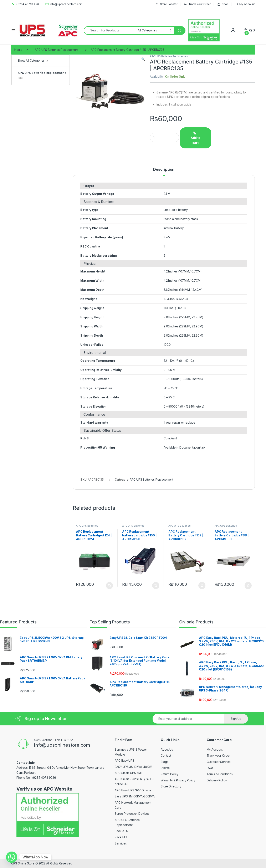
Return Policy (170, 774)
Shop (223, 4)
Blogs (164, 762)
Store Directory (171, 786)
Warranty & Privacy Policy (178, 780)
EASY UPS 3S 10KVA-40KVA (134, 767)
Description (164, 170)
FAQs (210, 768)
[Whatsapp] (12, 857)
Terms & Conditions (220, 774)
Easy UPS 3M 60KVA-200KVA (135, 796)
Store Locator (167, 4)
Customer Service (219, 762)
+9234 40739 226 (25, 4)
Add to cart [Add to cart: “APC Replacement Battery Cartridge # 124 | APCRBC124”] (109, 586)
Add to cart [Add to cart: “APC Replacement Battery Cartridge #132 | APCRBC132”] (202, 586)
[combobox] (110, 30)
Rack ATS (121, 831)
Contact (166, 755)
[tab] (164, 171)
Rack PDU (121, 837)
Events (165, 768)
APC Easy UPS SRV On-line (133, 790)
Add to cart (196, 140)
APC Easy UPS (124, 760)
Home (18, 50)
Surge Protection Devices (132, 814)
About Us (167, 749)
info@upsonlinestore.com (64, 4)
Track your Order (218, 755)
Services (121, 843)
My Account (245, 4)
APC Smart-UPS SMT (129, 773)
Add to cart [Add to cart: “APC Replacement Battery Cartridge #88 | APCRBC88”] (248, 586)
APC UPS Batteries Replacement (57, 50)
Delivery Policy (217, 780)
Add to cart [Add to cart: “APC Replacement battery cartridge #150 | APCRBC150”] (156, 586)
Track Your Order (197, 4)
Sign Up (236, 719)
